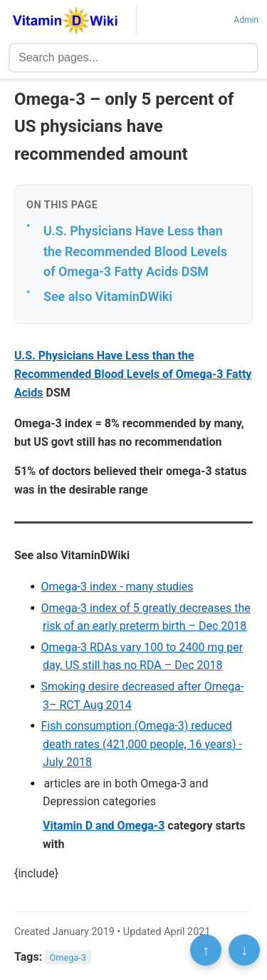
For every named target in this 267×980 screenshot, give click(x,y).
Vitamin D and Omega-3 (104, 826)
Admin (246, 20)
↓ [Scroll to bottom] (244, 950)
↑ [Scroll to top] (206, 950)
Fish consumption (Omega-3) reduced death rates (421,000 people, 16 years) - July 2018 (141, 744)
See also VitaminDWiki (108, 296)
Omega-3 (68, 958)
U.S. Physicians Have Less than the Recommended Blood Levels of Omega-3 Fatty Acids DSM (135, 251)
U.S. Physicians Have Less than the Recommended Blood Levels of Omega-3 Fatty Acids (133, 374)
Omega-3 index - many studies (117, 587)
